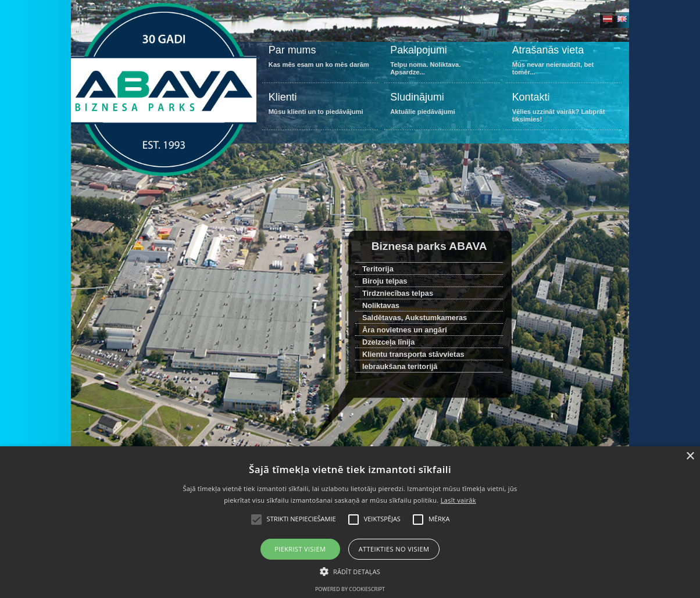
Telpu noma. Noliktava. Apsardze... (442, 62)
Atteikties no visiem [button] (394, 549)
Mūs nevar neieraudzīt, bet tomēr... (564, 62)
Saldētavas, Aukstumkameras (415, 318)
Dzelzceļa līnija (388, 342)
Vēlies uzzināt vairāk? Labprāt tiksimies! (564, 110)
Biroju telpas (385, 281)
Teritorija (378, 269)
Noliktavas (381, 305)
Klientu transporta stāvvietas (413, 354)
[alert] (350, 522)
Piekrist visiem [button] (300, 549)
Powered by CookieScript (350, 589)
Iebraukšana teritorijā (400, 366)
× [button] (690, 456)
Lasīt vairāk (458, 500)
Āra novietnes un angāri (405, 330)
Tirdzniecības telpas (398, 293)
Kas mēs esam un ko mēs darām (320, 62)
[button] (350, 571)
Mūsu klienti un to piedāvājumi (320, 110)
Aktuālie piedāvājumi (442, 110)
